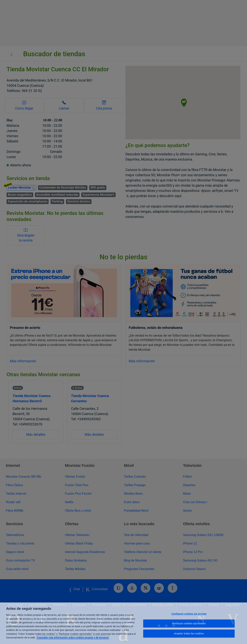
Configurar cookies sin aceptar (189, 614)
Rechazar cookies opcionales (189, 623)
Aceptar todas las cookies (189, 633)
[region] (123, 623)
